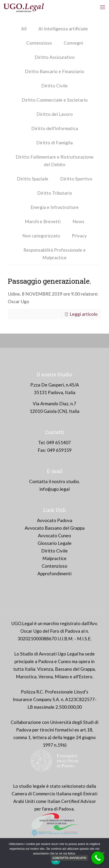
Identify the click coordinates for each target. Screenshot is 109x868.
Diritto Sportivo (76, 179)
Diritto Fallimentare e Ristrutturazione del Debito (55, 161)
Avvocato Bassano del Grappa (55, 528)
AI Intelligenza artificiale (63, 29)
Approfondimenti (54, 573)
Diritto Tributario (55, 193)
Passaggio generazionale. (50, 281)
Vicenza (45, 669)
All (24, 29)
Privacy (79, 236)
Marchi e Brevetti (43, 221)
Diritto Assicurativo (55, 57)
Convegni (73, 43)
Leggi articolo (84, 314)
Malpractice (54, 558)
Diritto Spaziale (33, 179)
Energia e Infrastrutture (55, 207)
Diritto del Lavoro (55, 114)
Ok (56, 861)
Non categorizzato (41, 236)
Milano (62, 677)
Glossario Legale (55, 543)
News (78, 221)
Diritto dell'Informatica (55, 128)
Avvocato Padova (55, 520)
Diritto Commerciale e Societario (55, 100)
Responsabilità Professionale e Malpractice (55, 254)
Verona (46, 677)
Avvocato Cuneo (54, 535)
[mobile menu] (103, 7)
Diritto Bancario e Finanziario (54, 71)
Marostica (26, 677)
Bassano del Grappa (75, 669)
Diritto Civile (54, 86)
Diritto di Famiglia (54, 143)
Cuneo (64, 661)
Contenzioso (39, 43)
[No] (103, 853)
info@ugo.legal (54, 489)
